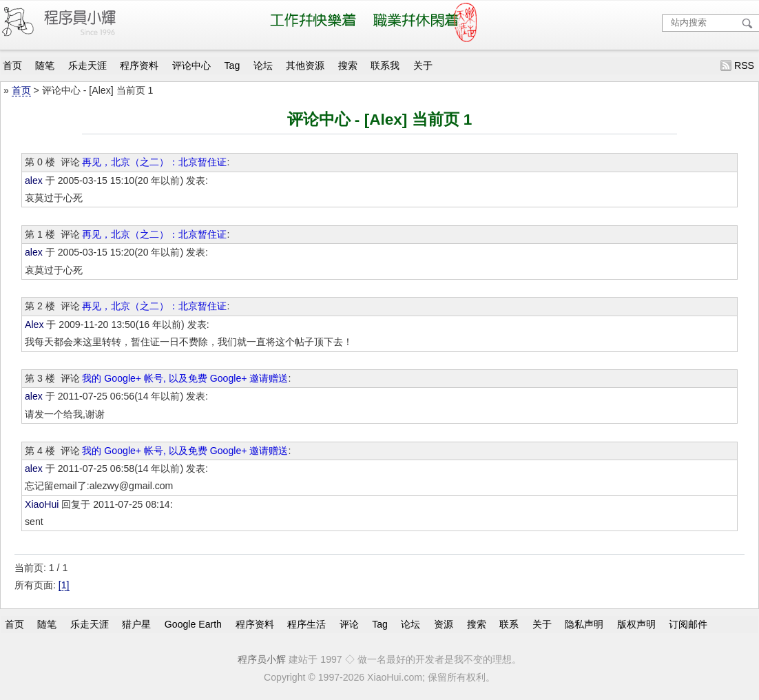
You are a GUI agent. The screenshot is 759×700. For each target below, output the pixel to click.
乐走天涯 (87, 65)
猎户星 (136, 624)
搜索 (348, 65)
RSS (744, 65)
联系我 (385, 65)
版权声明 (636, 624)
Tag (232, 65)
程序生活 (306, 624)
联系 (509, 624)
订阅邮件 (688, 624)
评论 (349, 624)
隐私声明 (584, 624)
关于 (423, 65)
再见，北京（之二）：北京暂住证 (154, 162)
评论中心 (191, 65)
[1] (64, 585)
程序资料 (139, 65)
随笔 (45, 65)
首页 (12, 65)
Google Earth (193, 624)
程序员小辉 (262, 659)
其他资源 (305, 65)
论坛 (263, 65)
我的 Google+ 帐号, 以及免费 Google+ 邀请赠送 (185, 378)
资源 (444, 624)
